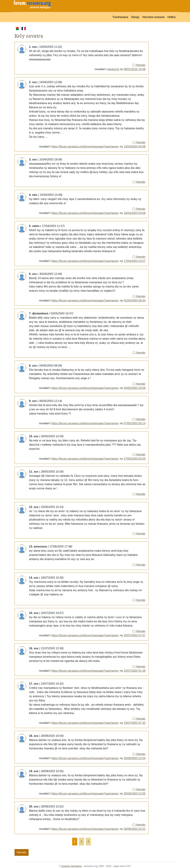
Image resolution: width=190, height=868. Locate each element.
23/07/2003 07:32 (135, 723)
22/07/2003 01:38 (135, 671)
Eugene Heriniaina (72, 866)
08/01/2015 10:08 (135, 69)
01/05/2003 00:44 (135, 301)
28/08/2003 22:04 (135, 758)
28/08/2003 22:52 (135, 829)
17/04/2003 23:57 (135, 261)
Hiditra (171, 17)
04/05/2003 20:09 (135, 388)
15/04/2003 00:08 (135, 147)
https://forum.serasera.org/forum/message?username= (85, 147)
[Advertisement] (163, 79)
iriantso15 (113, 69)
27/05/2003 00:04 (135, 459)
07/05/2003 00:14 (135, 423)
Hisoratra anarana (153, 17)
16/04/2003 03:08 (135, 213)
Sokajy (135, 17)
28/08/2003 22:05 (135, 794)
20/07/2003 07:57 (135, 635)
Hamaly (139, 65)
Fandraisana (120, 17)
